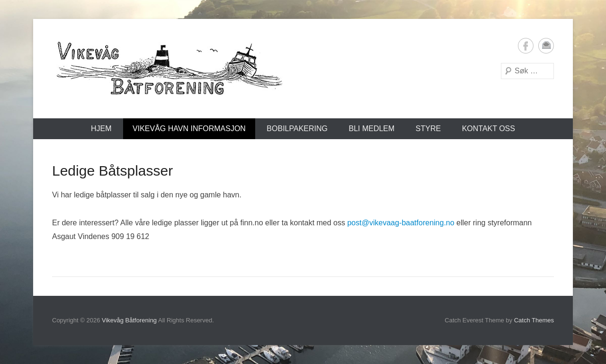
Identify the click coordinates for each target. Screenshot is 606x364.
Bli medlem (371, 129)
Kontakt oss (489, 129)
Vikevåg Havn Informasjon (189, 129)
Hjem (101, 129)
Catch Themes (534, 320)
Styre (428, 129)
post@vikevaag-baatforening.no (401, 223)
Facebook (526, 46)
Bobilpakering (297, 129)
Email (546, 46)
